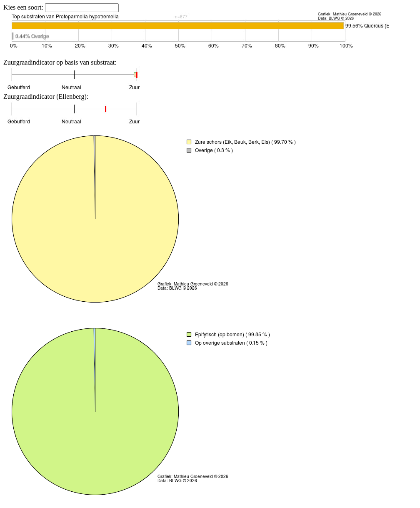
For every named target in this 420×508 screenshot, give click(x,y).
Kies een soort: (24, 7)
